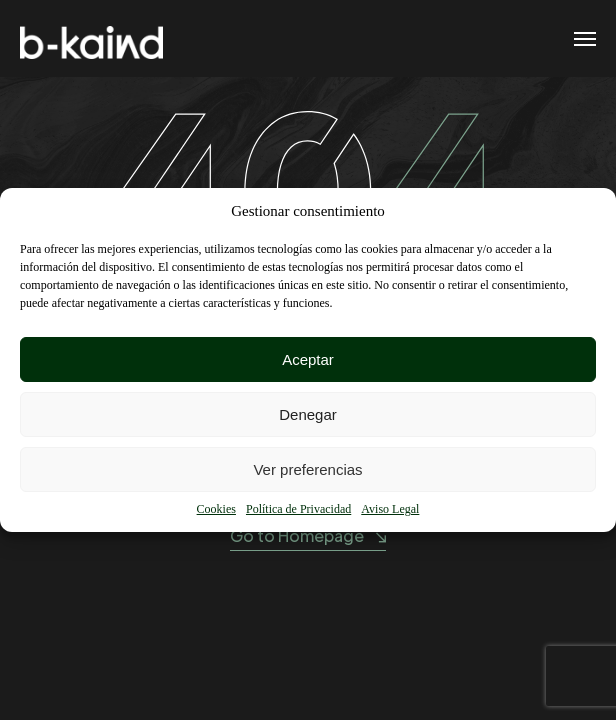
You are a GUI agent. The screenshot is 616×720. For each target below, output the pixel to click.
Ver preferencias (307, 469)
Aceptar (308, 359)
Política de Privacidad (298, 509)
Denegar (308, 414)
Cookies (216, 509)
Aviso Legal (390, 509)
